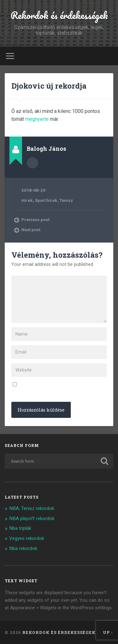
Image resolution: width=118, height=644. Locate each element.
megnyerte (37, 119)
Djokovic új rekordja (49, 86)
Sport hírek (46, 200)
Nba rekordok (23, 548)
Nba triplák (20, 528)
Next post (31, 230)
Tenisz (66, 200)
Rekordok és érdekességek (59, 15)
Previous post (35, 220)
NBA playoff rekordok (32, 518)
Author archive (32, 163)
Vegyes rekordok (27, 538)
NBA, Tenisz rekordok (32, 508)
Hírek (27, 200)
